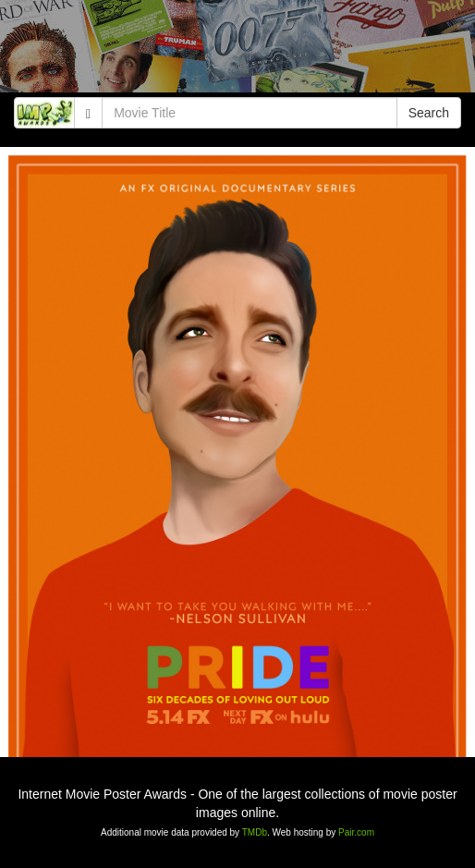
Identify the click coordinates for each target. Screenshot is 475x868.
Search (429, 113)
